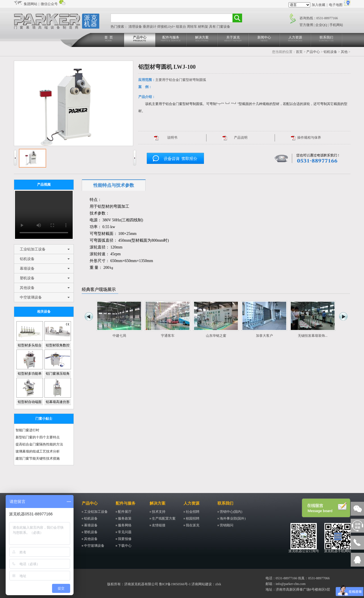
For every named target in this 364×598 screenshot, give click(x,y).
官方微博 (306, 25)
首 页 (109, 39)
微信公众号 (49, 4)
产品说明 (241, 138)
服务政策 (125, 518)
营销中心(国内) (231, 512)
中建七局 (119, 336)
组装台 (181, 27)
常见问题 (125, 532)
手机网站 (336, 25)
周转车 (192, 27)
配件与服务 (171, 39)
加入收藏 (318, 5)
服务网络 (125, 525)
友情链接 (159, 525)
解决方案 (202, 39)
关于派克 (233, 39)
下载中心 (125, 546)
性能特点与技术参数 (114, 185)
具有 (213, 27)
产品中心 (140, 39)
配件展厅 (125, 512)
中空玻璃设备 (31, 297)
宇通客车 (168, 336)
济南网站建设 (202, 584)
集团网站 (31, 4)
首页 (299, 52)
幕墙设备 (27, 268)
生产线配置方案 (164, 518)
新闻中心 (264, 39)
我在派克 (193, 525)
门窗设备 (223, 27)
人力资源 (295, 39)
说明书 (172, 138)
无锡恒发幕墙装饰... (313, 336)
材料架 (203, 27)
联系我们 (326, 39)
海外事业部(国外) (233, 518)
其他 (344, 52)
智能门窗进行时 (27, 430)
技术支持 (159, 512)
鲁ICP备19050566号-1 (175, 584)
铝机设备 (330, 52)
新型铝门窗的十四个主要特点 (38, 437)
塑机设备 (27, 278)
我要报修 (125, 539)
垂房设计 (150, 27)
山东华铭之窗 (216, 336)
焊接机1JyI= (167, 27)
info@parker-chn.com (291, 584)
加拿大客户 (264, 336)
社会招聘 (193, 512)
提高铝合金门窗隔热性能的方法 (39, 444)
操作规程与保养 (309, 138)
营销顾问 (227, 525)
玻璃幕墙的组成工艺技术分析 (38, 451)
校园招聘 (193, 518)
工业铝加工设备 (33, 249)
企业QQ (321, 25)
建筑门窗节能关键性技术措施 (38, 458)
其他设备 (27, 288)
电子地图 (336, 5)
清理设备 (136, 27)
